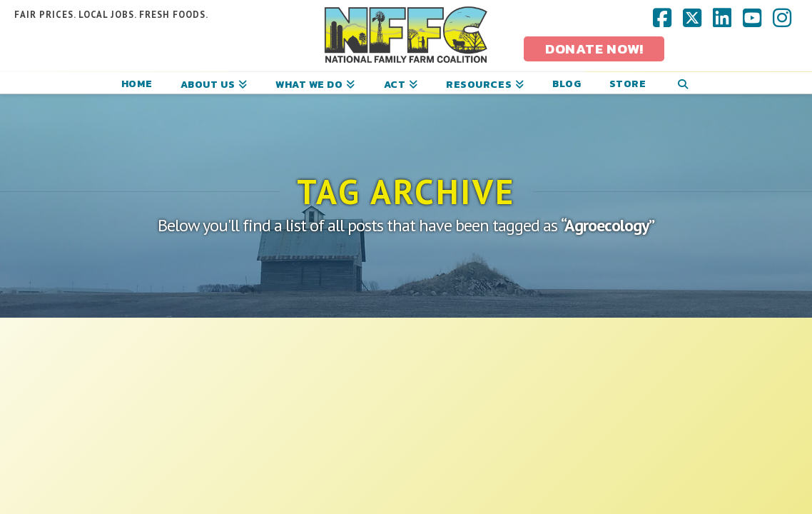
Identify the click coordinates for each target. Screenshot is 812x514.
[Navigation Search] (682, 83)
